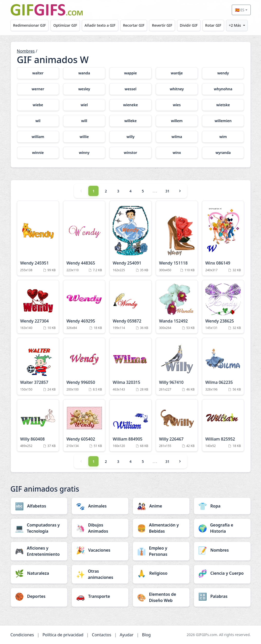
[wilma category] (177, 137)
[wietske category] (223, 105)
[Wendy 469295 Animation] (84, 307)
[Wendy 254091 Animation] (130, 238)
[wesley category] (84, 89)
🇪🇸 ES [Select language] (240, 10)
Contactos (101, 635)
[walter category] (38, 73)
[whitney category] (177, 89)
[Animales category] (100, 506)
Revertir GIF (162, 25)
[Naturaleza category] (39, 573)
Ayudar (127, 635)
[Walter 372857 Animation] (38, 366)
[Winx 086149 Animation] (223, 238)
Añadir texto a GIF (100, 25)
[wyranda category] (223, 153)
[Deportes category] (39, 596)
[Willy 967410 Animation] (177, 366)
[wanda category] (84, 73)
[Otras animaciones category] (100, 574)
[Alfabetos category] (39, 506)
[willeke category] (130, 121)
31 (167, 191)
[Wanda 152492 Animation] (177, 307)
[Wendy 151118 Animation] (177, 238)
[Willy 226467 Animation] (177, 426)
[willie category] (84, 137)
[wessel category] (130, 89)
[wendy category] (223, 73)
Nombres (26, 51)
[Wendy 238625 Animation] (223, 307)
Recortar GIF (134, 25)
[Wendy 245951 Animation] (38, 238)
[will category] (84, 121)
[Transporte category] (100, 596)
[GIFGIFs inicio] (47, 10)
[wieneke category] (130, 105)
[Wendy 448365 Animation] (84, 238)
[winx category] (177, 153)
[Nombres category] (222, 550)
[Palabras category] (222, 596)
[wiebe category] (38, 105)
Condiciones (22, 635)
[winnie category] (38, 153)
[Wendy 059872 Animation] (130, 307)
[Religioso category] (161, 573)
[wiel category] (84, 105)
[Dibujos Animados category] (100, 528)
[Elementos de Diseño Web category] (161, 597)
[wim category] (223, 137)
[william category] (38, 137)
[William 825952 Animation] (223, 426)
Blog (146, 635)
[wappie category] (130, 73)
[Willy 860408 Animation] (38, 426)
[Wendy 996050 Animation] (84, 366)
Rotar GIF (213, 25)
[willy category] (130, 137)
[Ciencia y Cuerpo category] (222, 573)
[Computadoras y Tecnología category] (39, 528)
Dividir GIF (189, 25)
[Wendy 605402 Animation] (84, 426)
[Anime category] (161, 506)
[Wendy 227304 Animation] (38, 307)
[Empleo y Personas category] (161, 551)
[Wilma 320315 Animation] (130, 366)
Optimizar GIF (65, 25)
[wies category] (177, 105)
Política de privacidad (63, 635)
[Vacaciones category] (100, 550)
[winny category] (84, 153)
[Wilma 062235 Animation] (223, 366)
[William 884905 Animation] (130, 426)
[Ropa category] (222, 506)
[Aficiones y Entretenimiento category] (39, 551)
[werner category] (38, 89)
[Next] (180, 191)
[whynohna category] (223, 89)
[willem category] (177, 121)
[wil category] (38, 121)
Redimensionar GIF (29, 25)
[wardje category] (177, 73)
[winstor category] (130, 153)
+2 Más (235, 25)
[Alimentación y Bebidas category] (161, 528)
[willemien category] (223, 121)
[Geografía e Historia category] (222, 528)
